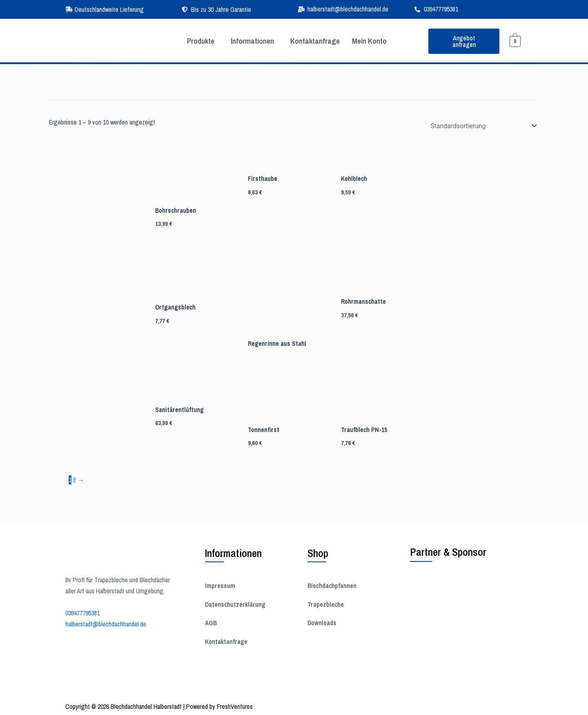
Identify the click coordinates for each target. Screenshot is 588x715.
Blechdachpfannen (332, 585)
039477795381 (82, 612)
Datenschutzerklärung (236, 604)
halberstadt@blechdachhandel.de (106, 622)
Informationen (252, 41)
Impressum (220, 585)
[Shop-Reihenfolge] (481, 126)
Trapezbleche (326, 604)
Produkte (199, 41)
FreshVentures (235, 705)
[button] (201, 41)
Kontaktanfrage (316, 41)
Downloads (322, 622)
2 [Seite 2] (75, 479)
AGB (211, 622)
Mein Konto (372, 41)
